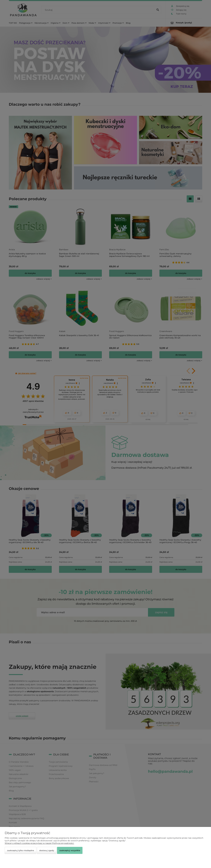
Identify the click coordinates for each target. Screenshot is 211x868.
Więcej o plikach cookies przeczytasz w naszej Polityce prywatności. (39, 843)
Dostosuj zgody (47, 850)
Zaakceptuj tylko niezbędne (21, 850)
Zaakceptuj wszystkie (70, 850)
